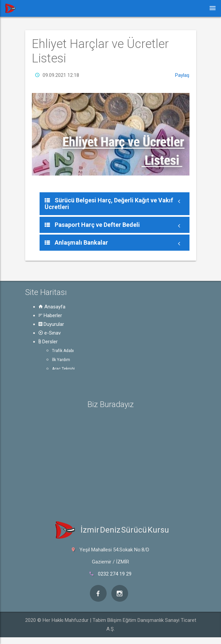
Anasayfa (52, 307)
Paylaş (182, 75)
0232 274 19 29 (115, 574)
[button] (115, 204)
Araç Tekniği (63, 369)
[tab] (115, 204)
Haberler (50, 315)
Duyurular (51, 324)
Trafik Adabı (63, 351)
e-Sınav (50, 333)
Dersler (48, 342)
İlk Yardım (61, 360)
